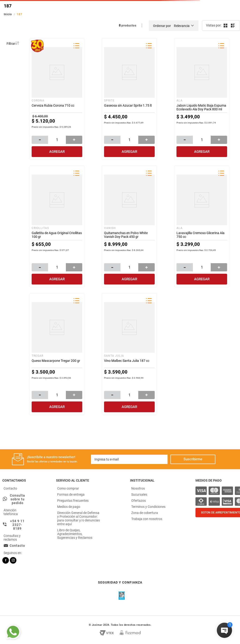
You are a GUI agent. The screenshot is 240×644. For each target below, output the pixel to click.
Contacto (17, 546)
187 (19, 14)
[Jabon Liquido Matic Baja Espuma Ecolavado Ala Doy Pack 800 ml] (202, 99)
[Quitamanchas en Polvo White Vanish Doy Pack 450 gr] (129, 226)
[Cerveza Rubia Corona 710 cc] (57, 99)
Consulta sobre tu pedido (17, 499)
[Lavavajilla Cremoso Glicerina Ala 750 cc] (202, 226)
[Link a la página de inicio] (8, 14)
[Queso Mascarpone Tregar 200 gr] (57, 354)
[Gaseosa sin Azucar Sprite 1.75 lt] (129, 99)
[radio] (225, 26)
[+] (74, 140)
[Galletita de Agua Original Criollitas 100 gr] (57, 226)
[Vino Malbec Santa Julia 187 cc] (129, 354)
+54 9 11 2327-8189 (17, 525)
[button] (76, 46)
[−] (40, 140)
